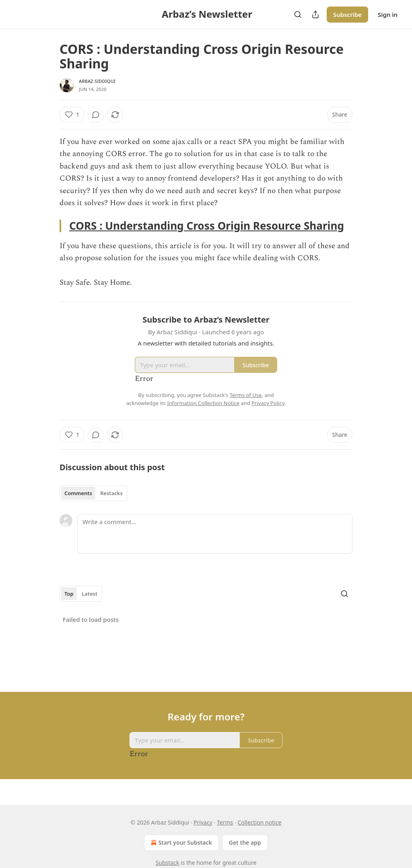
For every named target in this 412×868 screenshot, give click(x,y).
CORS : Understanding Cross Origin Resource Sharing (207, 226)
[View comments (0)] (96, 115)
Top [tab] (69, 594)
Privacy (203, 822)
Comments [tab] (78, 493)
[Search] (298, 14)
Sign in (388, 14)
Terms (225, 822)
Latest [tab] (90, 594)
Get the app (245, 842)
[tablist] (94, 493)
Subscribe (347, 14)
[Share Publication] (315, 14)
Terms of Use (246, 395)
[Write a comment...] (215, 534)
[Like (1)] (72, 115)
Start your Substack (180, 843)
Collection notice (259, 822)
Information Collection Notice (203, 403)
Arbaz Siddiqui (97, 81)
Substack (168, 863)
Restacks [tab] (111, 493)
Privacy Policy (268, 403)
